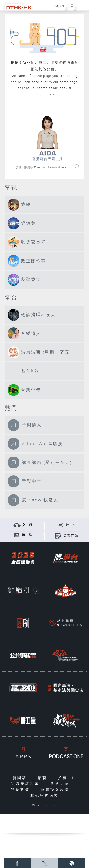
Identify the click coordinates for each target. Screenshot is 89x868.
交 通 (27, 525)
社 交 (71, 525)
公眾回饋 (71, 536)
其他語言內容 (45, 796)
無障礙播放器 (56, 790)
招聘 (44, 778)
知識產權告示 (26, 784)
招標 (64, 778)
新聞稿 (21, 778)
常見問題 (61, 784)
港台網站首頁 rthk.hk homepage (48, 109)
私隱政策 (21, 790)
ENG (56, 6)
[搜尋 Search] (43, 167)
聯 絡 (27, 535)
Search (76, 167)
